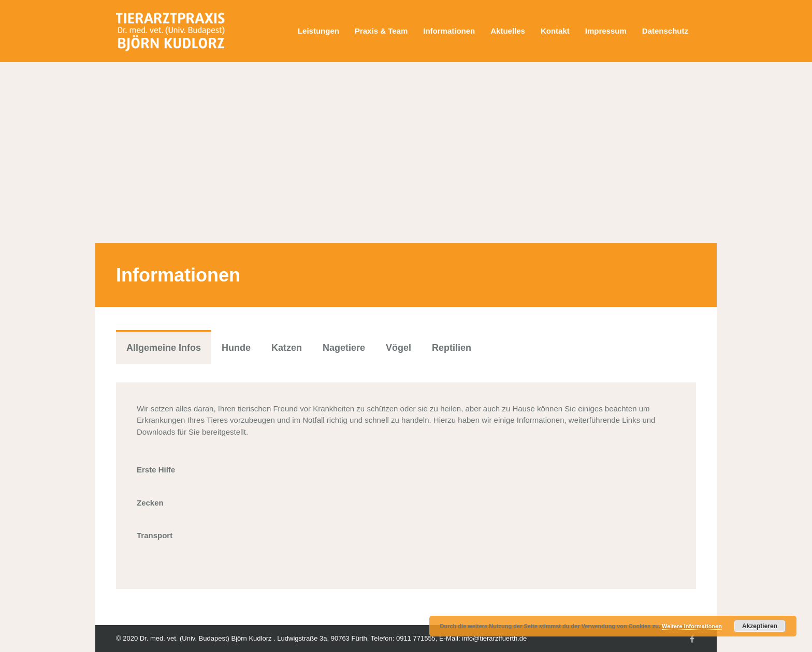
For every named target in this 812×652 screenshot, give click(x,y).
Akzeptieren (760, 626)
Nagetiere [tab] (344, 348)
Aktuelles (508, 31)
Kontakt (555, 31)
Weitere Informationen (692, 626)
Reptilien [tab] (452, 348)
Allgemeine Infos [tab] (164, 348)
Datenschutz (665, 31)
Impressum (606, 31)
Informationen (449, 31)
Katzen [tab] (287, 348)
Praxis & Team (381, 31)
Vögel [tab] (398, 348)
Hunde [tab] (236, 348)
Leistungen (318, 31)
